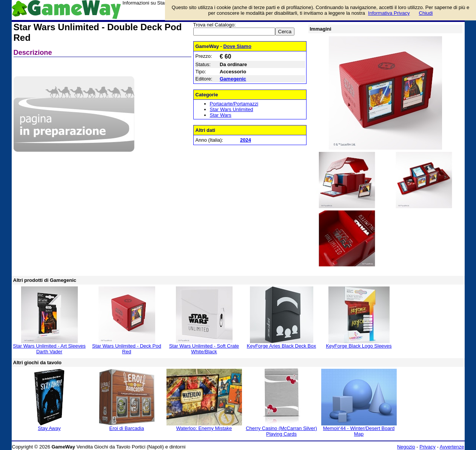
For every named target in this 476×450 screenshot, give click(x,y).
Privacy (427, 447)
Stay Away (49, 428)
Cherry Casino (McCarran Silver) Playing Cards (281, 431)
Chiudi (426, 13)
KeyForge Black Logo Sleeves (359, 346)
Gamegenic (233, 79)
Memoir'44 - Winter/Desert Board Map (359, 431)
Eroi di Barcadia (127, 428)
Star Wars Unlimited (232, 109)
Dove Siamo (237, 46)
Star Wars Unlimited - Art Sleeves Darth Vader (49, 349)
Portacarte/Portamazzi (234, 104)
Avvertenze (452, 447)
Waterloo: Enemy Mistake (204, 428)
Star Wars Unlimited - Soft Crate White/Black (204, 349)
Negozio (406, 447)
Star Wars (221, 115)
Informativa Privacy (389, 13)
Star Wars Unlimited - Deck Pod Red (127, 349)
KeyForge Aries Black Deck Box (282, 346)
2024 (246, 140)
